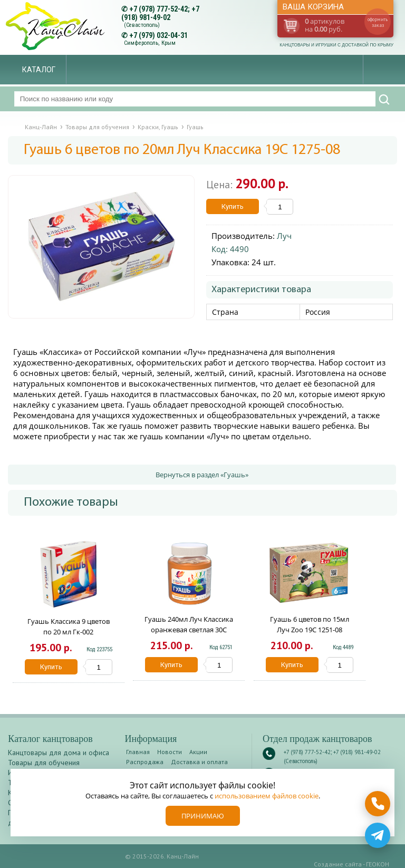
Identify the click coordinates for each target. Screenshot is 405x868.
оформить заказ (378, 22)
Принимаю (203, 816)
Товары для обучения (44, 763)
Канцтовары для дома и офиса (59, 753)
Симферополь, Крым (150, 43)
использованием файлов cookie (267, 796)
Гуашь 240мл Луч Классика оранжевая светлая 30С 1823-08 (189, 630)
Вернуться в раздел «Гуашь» (202, 475)
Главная (138, 752)
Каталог (39, 70)
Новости (170, 752)
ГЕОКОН (378, 864)
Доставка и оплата (199, 762)
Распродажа (145, 762)
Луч (284, 236)
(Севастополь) (142, 25)
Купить (233, 206)
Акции (198, 752)
